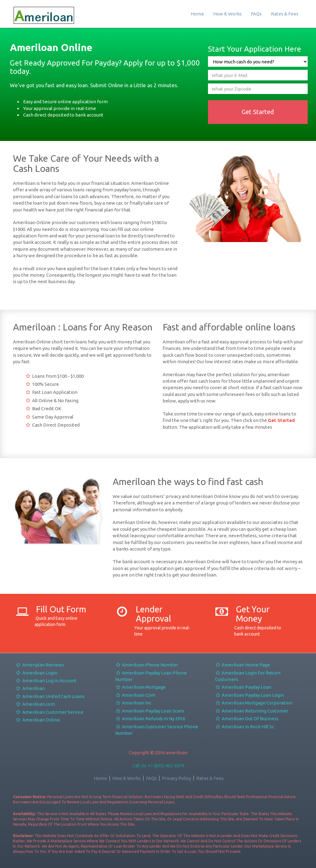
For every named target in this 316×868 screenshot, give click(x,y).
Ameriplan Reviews (40, 665)
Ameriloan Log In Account (46, 681)
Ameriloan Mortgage (140, 687)
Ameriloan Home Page (243, 665)
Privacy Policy (177, 778)
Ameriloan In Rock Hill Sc (245, 727)
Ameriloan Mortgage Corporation (254, 703)
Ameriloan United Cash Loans (50, 696)
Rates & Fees (285, 14)
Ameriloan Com (135, 695)
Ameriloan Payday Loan (243, 687)
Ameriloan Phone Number (147, 665)
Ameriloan (30, 688)
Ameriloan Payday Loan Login (250, 695)
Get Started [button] (258, 112)
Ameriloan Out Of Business (247, 719)
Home (197, 14)
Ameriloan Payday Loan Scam (150, 711)
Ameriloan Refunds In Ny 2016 (150, 719)
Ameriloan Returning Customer (252, 711)
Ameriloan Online (38, 720)
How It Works (227, 14)
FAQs (256, 14)
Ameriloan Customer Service (49, 712)
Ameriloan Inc (133, 703)
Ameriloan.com (35, 704)
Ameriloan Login (36, 673)
